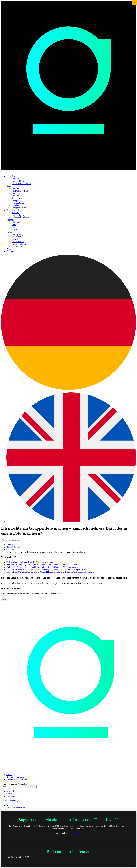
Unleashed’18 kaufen (21, 217)
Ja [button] (3, 596)
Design (15, 200)
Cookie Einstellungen (10, 801)
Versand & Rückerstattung (18, 779)
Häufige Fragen (18, 234)
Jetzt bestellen (61, 833)
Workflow (16, 196)
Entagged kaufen (19, 208)
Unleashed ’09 (18, 242)
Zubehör (15, 205)
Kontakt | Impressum (15, 777)
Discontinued (17, 246)
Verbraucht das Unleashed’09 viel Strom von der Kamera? (31, 562)
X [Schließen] (134, 3)
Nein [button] (4, 599)
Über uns (10, 220)
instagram (11, 796)
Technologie (17, 198)
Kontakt (15, 227)
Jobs (14, 225)
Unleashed (11, 176)
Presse (15, 229)
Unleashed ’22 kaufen (21, 184)
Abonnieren (31, 787)
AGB (9, 805)
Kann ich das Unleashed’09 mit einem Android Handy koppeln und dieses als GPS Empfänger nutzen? (51, 572)
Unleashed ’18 (13, 210)
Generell (10, 549)
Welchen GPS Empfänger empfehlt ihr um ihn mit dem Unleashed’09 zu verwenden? (43, 567)
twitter (9, 794)
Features (15, 179)
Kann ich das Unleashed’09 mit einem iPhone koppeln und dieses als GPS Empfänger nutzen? (47, 569)
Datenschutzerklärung (16, 808)
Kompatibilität (18, 181)
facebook (10, 791)
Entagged (10, 186)
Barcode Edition (19, 244)
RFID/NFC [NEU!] (20, 191)
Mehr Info (77, 833)
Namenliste (17, 193)
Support (10, 232)
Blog (8, 249)
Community (12, 251)
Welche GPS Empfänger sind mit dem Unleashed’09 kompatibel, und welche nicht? (42, 565)
